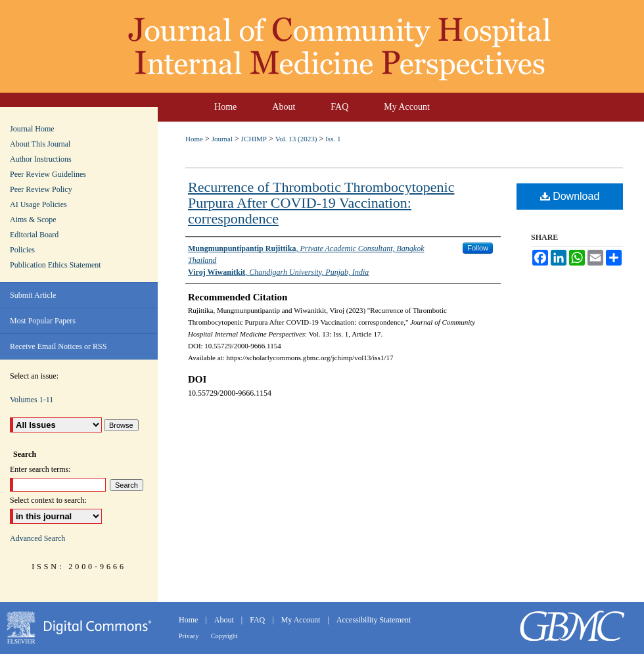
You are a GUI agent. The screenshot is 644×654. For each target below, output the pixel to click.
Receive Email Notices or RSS (58, 346)
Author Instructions (41, 159)
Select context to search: (48, 500)
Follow (478, 248)
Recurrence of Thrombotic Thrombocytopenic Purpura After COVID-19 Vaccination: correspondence (321, 203)
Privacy (190, 636)
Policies (22, 250)
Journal (222, 139)
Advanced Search (37, 538)
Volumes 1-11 (32, 400)
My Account (302, 620)
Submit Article (33, 295)
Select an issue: (34, 376)
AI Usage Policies (38, 204)
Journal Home (32, 129)
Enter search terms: (40, 469)
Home (194, 139)
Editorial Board (34, 235)
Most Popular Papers (43, 321)
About (225, 620)
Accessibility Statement (374, 620)
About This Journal (40, 144)
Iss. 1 (333, 139)
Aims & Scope (33, 220)
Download (570, 196)
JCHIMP (254, 139)
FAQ (258, 620)
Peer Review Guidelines (48, 174)
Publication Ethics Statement (56, 265)
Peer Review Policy (41, 189)
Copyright (224, 636)
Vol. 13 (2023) (296, 139)
